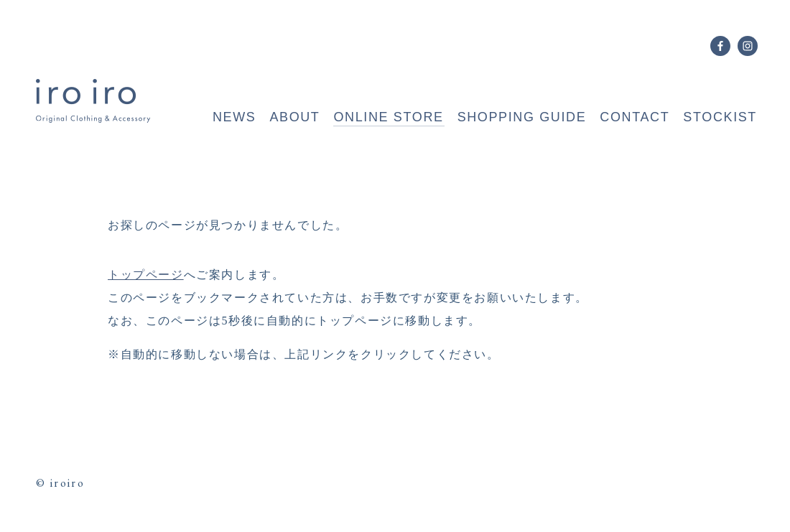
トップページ (146, 275)
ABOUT (294, 117)
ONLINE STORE (388, 117)
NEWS (234, 117)
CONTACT (635, 117)
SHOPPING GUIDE (522, 117)
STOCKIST (720, 117)
